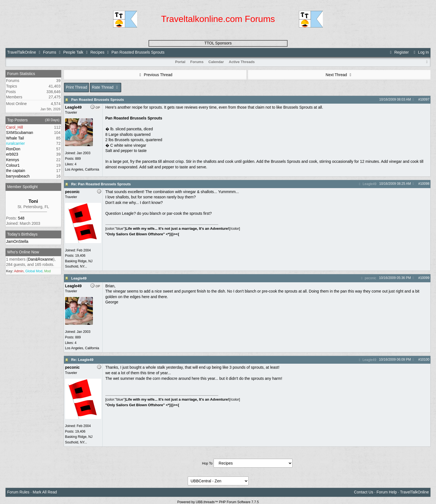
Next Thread (339, 75)
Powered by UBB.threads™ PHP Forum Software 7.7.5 (218, 502)
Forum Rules (18, 492)
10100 (425, 360)
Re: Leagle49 (82, 360)
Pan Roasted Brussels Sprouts (98, 100)
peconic (368, 278)
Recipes (97, 52)
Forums (50, 52)
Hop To (207, 463)
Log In (420, 52)
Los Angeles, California (82, 169)
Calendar (216, 62)
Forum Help (387, 492)
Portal (180, 62)
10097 (425, 99)
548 (21, 218)
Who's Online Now (23, 252)
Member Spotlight (23, 187)
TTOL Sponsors (218, 43)
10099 (425, 278)
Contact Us (364, 492)
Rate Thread (106, 87)
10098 (425, 184)
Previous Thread (155, 75)
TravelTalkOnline (22, 52)
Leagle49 (367, 184)
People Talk (73, 52)
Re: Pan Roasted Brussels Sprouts (101, 184)
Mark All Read (45, 492)
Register (399, 52)
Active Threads (242, 62)
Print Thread (77, 87)
